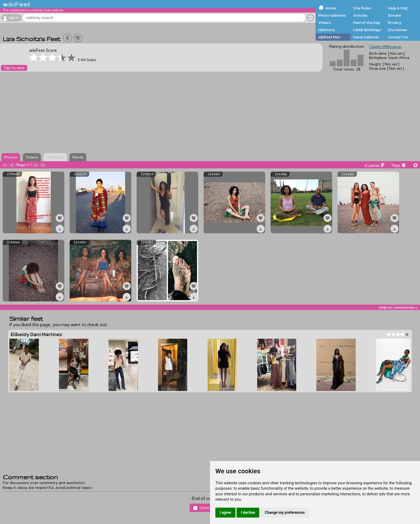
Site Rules (362, 8)
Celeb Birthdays (367, 30)
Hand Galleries (366, 37)
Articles (360, 15)
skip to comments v (398, 307)
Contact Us (398, 37)
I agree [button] (225, 512)
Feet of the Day (367, 23)
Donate (394, 15)
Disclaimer (397, 30)
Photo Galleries (332, 15)
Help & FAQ (398, 8)
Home (331, 8)
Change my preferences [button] (285, 512)
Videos (325, 23)
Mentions (327, 30)
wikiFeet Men (329, 37)
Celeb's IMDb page (385, 47)
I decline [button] (248, 512)
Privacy (395, 23)
